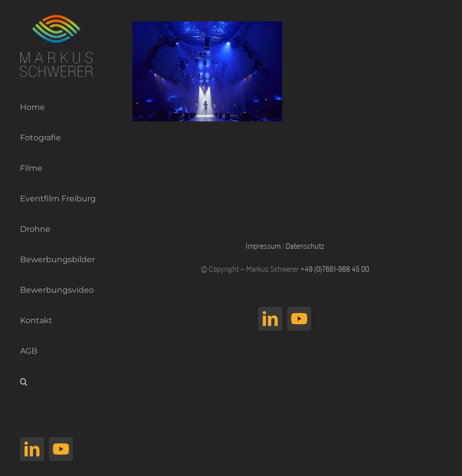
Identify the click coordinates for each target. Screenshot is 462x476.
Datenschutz (305, 246)
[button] (54, 382)
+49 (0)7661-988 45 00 (335, 269)
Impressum (263, 246)
